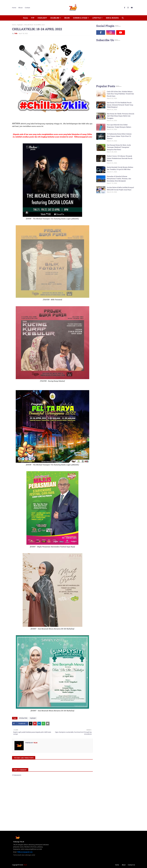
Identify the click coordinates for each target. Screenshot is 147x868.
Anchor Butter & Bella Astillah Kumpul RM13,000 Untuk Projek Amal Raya (120, 189)
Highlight (20, 25)
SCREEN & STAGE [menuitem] (80, 18)
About (20, 8)
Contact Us (131, 865)
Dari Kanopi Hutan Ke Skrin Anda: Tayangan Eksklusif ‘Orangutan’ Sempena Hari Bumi (119, 147)
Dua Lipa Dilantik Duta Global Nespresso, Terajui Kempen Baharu (119, 126)
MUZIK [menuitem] (67, 18)
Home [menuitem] (25, 18)
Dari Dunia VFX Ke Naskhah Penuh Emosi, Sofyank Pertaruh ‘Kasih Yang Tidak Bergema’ (120, 105)
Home (14, 8)
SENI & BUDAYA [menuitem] (112, 18)
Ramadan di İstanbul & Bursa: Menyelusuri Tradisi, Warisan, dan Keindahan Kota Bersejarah (119, 179)
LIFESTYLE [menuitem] (97, 18)
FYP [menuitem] (33, 18)
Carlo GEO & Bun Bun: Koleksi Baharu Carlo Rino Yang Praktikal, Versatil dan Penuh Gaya (120, 94)
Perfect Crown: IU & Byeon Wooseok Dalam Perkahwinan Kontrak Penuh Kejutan (120, 158)
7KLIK (25, 865)
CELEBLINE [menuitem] (55, 18)
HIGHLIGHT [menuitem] (42, 18)
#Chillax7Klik (23, 718)
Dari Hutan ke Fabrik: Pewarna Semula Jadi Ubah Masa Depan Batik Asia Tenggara (120, 116)
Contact (27, 8)
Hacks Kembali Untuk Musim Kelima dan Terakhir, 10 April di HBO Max (120, 168)
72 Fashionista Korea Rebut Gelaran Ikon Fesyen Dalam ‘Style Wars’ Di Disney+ (119, 136)
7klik (16, 33)
